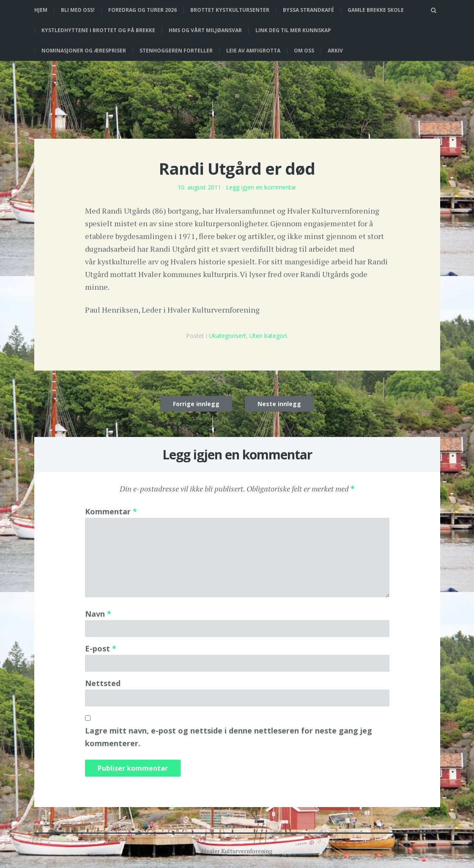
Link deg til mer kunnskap (293, 30)
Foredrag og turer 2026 (142, 10)
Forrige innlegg (196, 404)
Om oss (304, 51)
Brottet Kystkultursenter (230, 10)
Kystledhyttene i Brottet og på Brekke (98, 30)
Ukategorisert (227, 336)
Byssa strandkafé (308, 10)
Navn (98, 614)
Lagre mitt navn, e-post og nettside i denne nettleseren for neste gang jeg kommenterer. (229, 737)
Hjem (41, 10)
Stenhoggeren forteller (176, 51)
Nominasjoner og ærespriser (84, 51)
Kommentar (111, 511)
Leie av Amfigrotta (253, 51)
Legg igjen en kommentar (261, 187)
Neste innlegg (279, 404)
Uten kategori (268, 336)
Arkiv (335, 51)
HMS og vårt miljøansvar (205, 30)
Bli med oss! (78, 10)
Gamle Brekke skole (376, 10)
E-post (101, 648)
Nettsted (103, 683)
